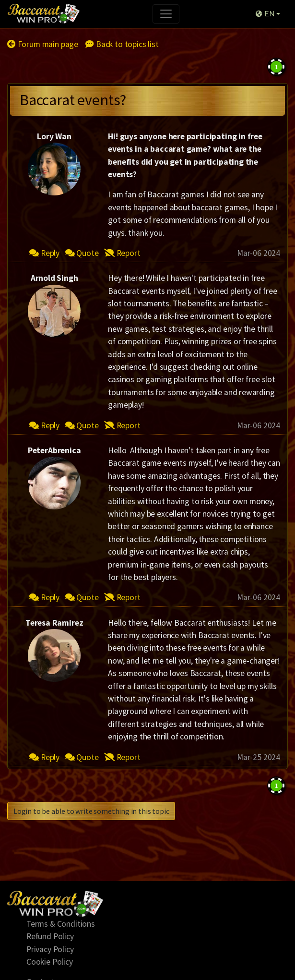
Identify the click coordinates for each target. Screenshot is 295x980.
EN (265, 14)
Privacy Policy (50, 949)
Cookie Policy (50, 962)
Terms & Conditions (61, 924)
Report (122, 253)
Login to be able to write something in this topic (91, 811)
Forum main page (43, 44)
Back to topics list (122, 44)
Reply (44, 253)
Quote (82, 253)
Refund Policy (50, 936)
